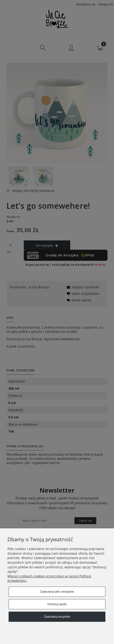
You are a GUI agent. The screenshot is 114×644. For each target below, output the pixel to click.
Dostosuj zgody (57, 604)
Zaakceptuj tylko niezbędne (57, 592)
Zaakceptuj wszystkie (57, 617)
